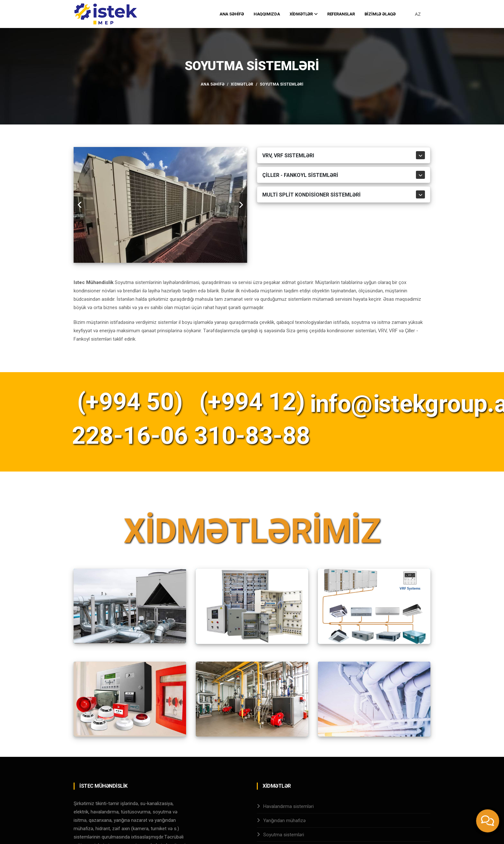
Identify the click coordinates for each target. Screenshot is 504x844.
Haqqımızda (267, 14)
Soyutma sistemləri (284, 835)
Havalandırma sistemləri (288, 806)
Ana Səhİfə (232, 14)
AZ (418, 14)
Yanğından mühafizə (284, 821)
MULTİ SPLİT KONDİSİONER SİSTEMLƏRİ (311, 195)
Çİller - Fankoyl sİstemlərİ (300, 175)
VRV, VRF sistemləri (288, 156)
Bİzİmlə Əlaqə (380, 14)
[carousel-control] (80, 205)
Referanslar (341, 14)
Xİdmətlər (304, 14)
